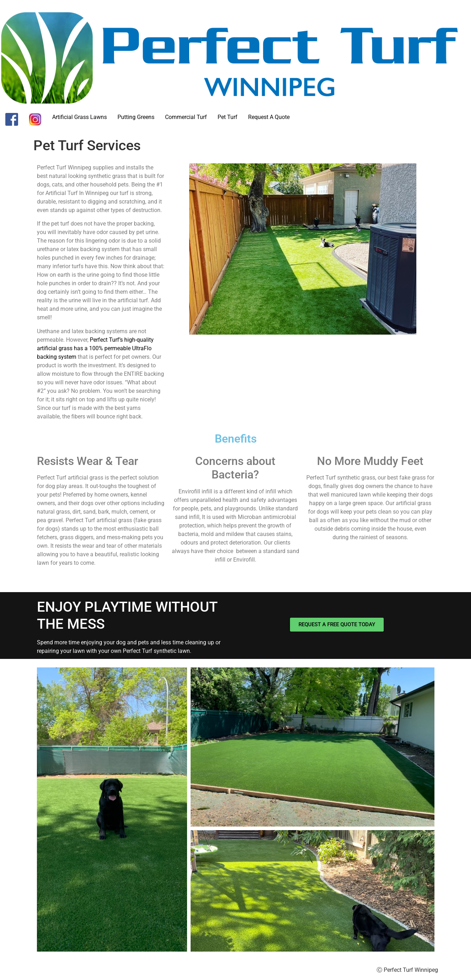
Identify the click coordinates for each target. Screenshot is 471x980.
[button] (112, 810)
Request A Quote (269, 117)
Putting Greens (136, 117)
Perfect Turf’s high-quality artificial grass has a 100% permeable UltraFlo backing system (95, 348)
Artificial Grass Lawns (80, 117)
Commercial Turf (186, 117)
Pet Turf (228, 117)
